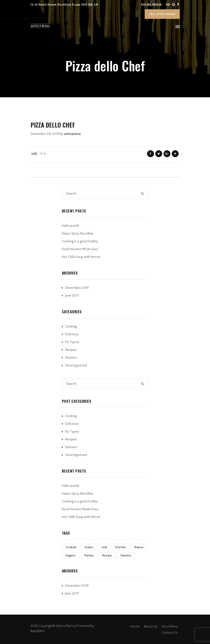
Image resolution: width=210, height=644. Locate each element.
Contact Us (170, 633)
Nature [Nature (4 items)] (139, 547)
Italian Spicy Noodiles (78, 233)
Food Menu (170, 626)
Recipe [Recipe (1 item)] (107, 555)
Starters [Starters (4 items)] (126, 555)
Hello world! (71, 226)
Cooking (71, 326)
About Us (151, 626)
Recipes (71, 350)
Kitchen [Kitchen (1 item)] (121, 547)
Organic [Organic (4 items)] (71, 555)
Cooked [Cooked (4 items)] (71, 547)
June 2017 (72, 296)
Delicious (72, 334)
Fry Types (72, 342)
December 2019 (77, 288)
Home (135, 626)
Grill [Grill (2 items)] (104, 547)
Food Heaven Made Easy (80, 249)
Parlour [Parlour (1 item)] (89, 555)
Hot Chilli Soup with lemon (81, 257)
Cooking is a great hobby (80, 241)
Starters (71, 358)
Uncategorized (76, 365)
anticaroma (72, 134)
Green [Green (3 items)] (89, 547)
